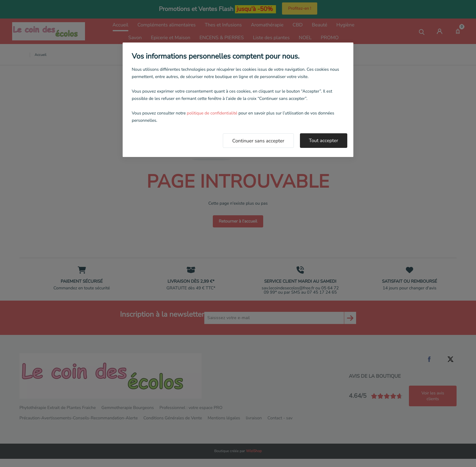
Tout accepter (324, 141)
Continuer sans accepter (258, 141)
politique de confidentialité (212, 113)
